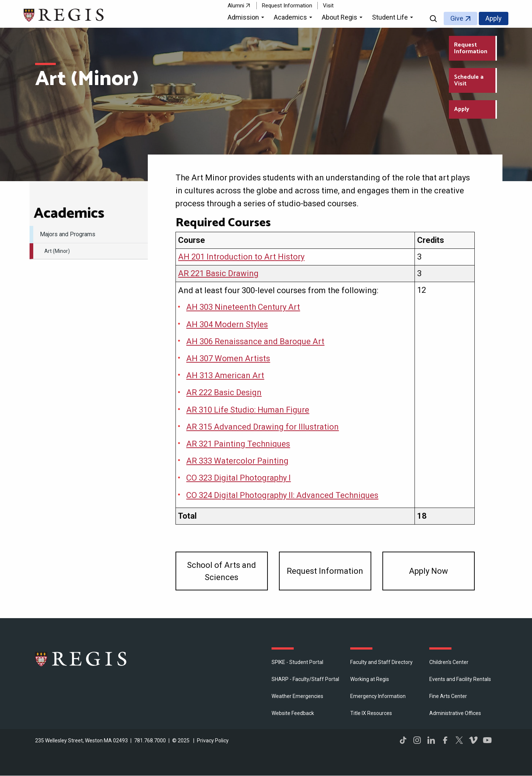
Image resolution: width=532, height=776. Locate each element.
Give (457, 18)
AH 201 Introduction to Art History (241, 257)
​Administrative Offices (455, 713)
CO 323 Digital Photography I (238, 478)
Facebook (445, 740)
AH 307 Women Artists (228, 358)
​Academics (69, 214)
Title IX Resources (371, 713)
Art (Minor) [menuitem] (57, 251)
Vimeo (473, 740)
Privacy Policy (213, 741)
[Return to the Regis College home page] (64, 14)
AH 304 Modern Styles (227, 324)
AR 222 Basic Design (224, 392)
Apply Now (429, 571)
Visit (328, 6)
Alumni (236, 6)
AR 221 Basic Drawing (218, 273)
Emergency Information (378, 696)
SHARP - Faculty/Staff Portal (305, 679)
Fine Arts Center (448, 696)
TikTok (403, 740)
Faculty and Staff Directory (381, 662)
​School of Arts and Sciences (221, 571)
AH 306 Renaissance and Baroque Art (255, 341)
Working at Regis (370, 679)
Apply (494, 18)
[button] (247, 18)
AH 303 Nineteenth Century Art (243, 307)
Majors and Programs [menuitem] (68, 234)
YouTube (487, 740)
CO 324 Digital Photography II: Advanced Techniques (282, 495)
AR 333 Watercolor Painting (237, 461)
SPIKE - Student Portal (297, 662)
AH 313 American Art (225, 375)
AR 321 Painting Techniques (238, 444)
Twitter (459, 740)
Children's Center (449, 662)
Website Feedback (293, 713)
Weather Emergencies (297, 696)
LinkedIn (431, 740)
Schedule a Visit (469, 80)
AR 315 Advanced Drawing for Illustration (262, 427)
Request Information (287, 6)
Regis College (81, 659)
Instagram (417, 740)
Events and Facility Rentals (460, 679)
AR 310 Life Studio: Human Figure (248, 410)
